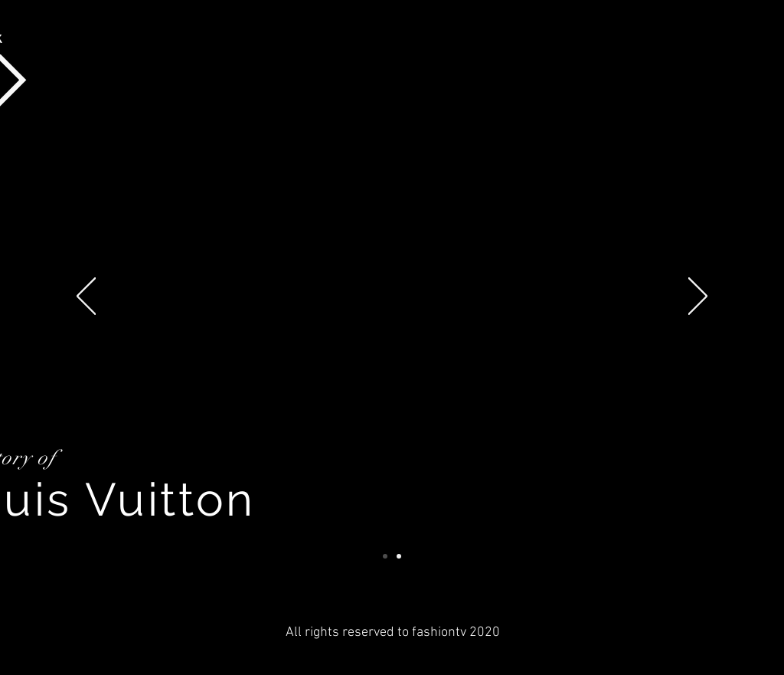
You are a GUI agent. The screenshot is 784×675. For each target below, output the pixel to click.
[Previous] (86, 297)
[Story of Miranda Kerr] (399, 556)
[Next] (698, 297)
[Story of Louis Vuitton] (385, 556)
